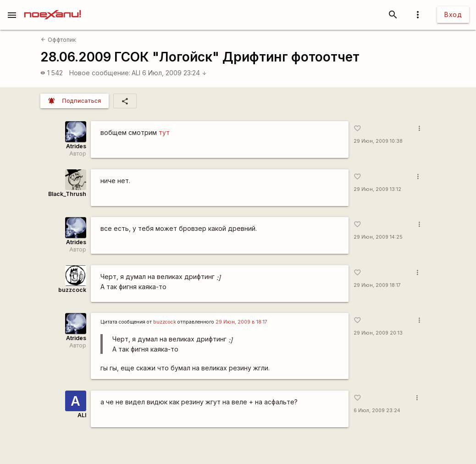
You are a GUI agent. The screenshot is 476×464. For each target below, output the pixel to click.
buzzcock (72, 290)
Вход (453, 14)
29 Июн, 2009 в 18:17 (241, 322)
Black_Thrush (67, 194)
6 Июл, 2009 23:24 (174, 73)
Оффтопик (58, 40)
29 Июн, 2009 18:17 (377, 285)
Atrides (76, 146)
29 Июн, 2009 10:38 (378, 141)
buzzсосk (165, 322)
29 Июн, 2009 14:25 (378, 237)
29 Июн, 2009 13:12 (377, 189)
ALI (136, 73)
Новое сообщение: (100, 73)
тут (164, 132)
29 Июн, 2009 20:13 (378, 333)
